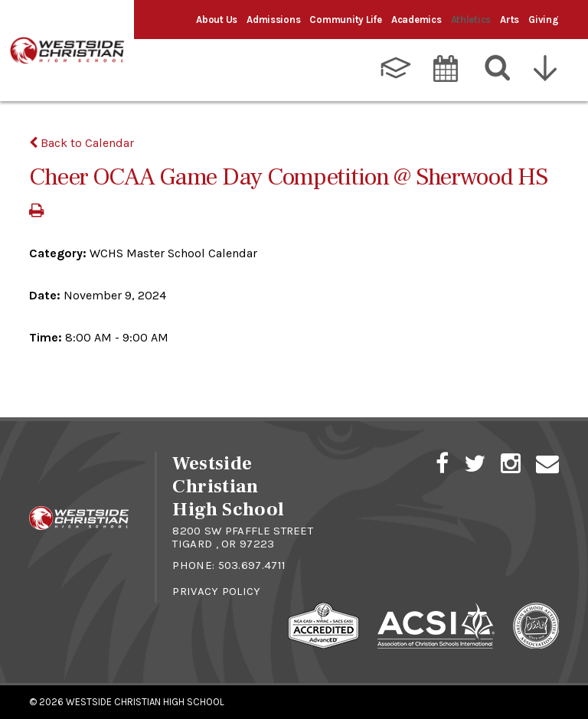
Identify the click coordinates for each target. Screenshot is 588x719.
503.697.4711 (252, 565)
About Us (217, 20)
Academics (416, 20)
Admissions (273, 20)
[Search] (498, 68)
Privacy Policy (216, 591)
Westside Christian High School (145, 702)
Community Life (345, 20)
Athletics (471, 20)
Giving (543, 20)
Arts (510, 20)
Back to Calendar (82, 143)
